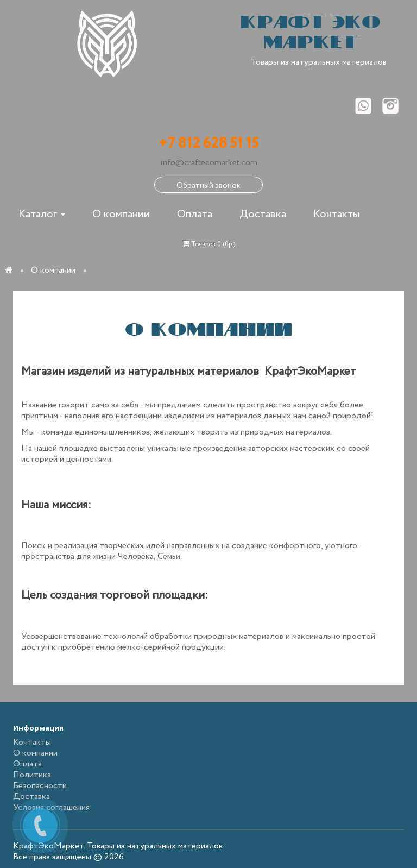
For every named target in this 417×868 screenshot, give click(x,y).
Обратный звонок (208, 186)
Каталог (42, 214)
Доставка (263, 214)
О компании (121, 214)
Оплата (195, 214)
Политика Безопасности (40, 780)
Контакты (336, 214)
